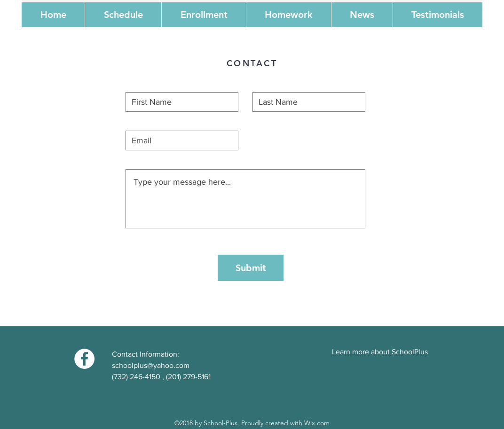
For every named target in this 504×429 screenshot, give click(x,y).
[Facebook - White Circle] (84, 359)
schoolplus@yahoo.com (151, 365)
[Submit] (251, 268)
